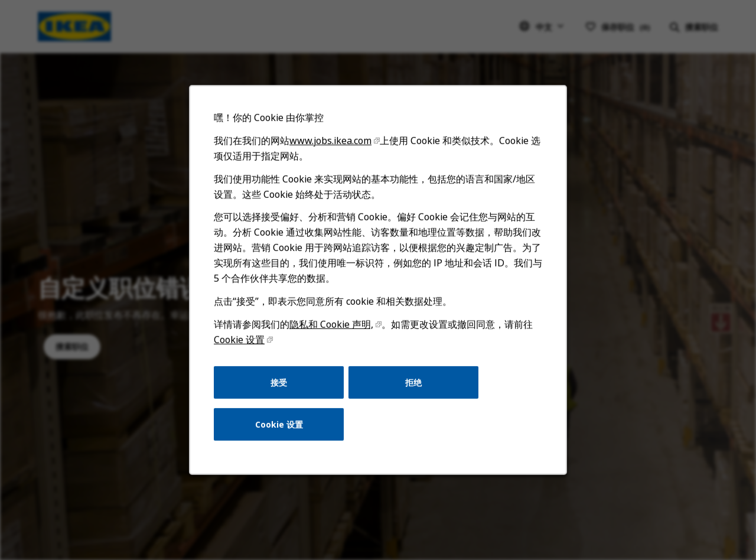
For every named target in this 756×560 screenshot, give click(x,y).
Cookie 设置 (248, 361)
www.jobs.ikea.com (334, 175)
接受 (285, 401)
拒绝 (411, 401)
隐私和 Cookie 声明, (335, 347)
